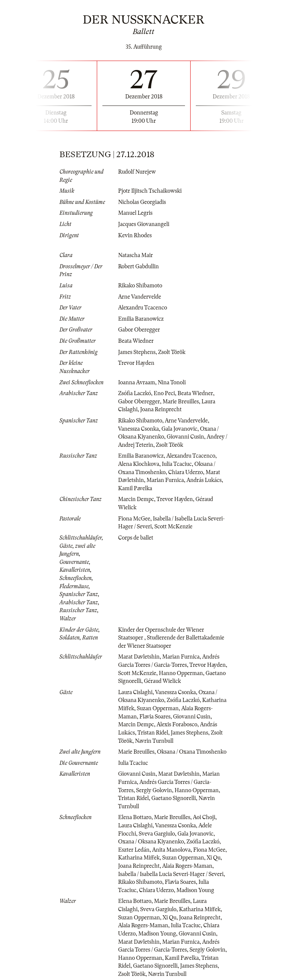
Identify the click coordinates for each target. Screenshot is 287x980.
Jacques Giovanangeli (144, 224)
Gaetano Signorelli (174, 798)
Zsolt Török (172, 352)
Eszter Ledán (134, 850)
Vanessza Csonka (138, 429)
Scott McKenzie (173, 526)
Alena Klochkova (139, 464)
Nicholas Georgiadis (142, 202)
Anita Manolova (171, 850)
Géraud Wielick (162, 681)
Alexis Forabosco (177, 724)
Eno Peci (164, 393)
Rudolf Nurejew (137, 172)
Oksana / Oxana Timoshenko (192, 752)
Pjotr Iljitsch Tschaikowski (150, 191)
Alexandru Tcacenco (143, 308)
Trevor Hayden (136, 363)
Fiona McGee (134, 519)
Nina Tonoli (172, 382)
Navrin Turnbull (154, 741)
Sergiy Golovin (154, 790)
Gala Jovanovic (179, 429)
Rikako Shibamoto (140, 286)
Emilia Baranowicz (141, 319)
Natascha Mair (135, 255)
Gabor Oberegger (139, 330)
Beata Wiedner (136, 341)
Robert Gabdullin (138, 266)
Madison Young (195, 890)
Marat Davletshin (139, 657)
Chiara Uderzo (186, 472)
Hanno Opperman (181, 673)
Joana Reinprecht (161, 409)
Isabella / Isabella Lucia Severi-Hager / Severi (171, 874)
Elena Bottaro (135, 817)
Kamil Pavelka (135, 488)
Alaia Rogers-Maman (187, 866)
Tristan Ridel (153, 733)
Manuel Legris (135, 213)
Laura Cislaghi (135, 692)
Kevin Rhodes (135, 235)
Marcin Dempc (136, 499)
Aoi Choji (204, 817)
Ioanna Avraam (137, 382)
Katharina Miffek (139, 858)
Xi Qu (214, 858)
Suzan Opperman (158, 708)
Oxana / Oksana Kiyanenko (151, 842)
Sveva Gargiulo (157, 834)
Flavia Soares (155, 717)
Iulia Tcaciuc (177, 464)
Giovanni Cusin (185, 437)
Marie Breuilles (181, 402)
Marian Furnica (165, 480)
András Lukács (204, 480)
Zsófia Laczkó (135, 393)
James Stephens (137, 352)
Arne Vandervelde (140, 297)
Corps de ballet (136, 538)
